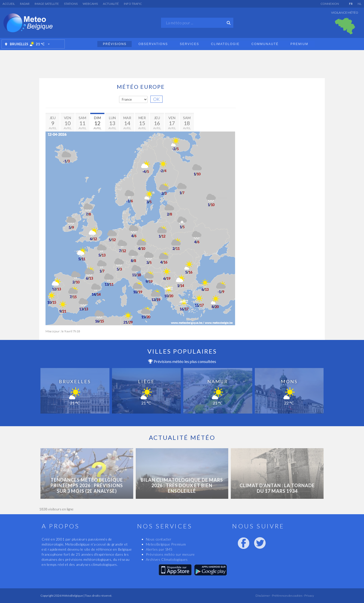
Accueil (9, 4)
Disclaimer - (264, 596)
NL (360, 4)
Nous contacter (159, 539)
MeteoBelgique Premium (166, 544)
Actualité (111, 4)
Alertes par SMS (159, 549)
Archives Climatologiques (167, 559)
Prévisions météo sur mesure (170, 554)
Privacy (309, 596)
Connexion (330, 4)
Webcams (90, 4)
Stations (71, 4)
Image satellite (47, 4)
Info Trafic (133, 4)
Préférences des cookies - (288, 596)
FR (351, 4)
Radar (25, 4)
